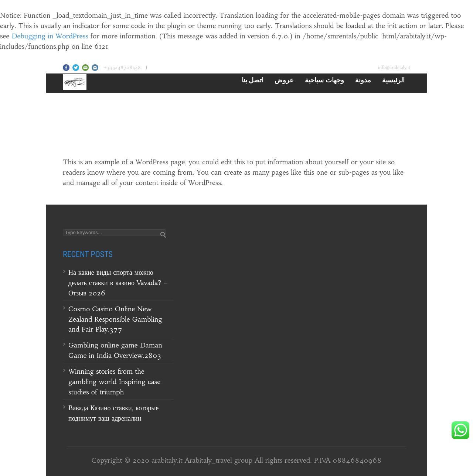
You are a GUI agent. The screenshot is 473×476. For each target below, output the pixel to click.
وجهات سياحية (324, 80)
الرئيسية (393, 80)
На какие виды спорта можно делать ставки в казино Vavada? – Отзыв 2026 (118, 283)
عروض (284, 80)
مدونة (363, 80)
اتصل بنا (253, 80)
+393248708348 (122, 67)
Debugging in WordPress (50, 36)
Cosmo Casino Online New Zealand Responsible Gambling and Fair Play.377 (115, 319)
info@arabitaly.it (394, 67)
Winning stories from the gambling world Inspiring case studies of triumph (114, 382)
